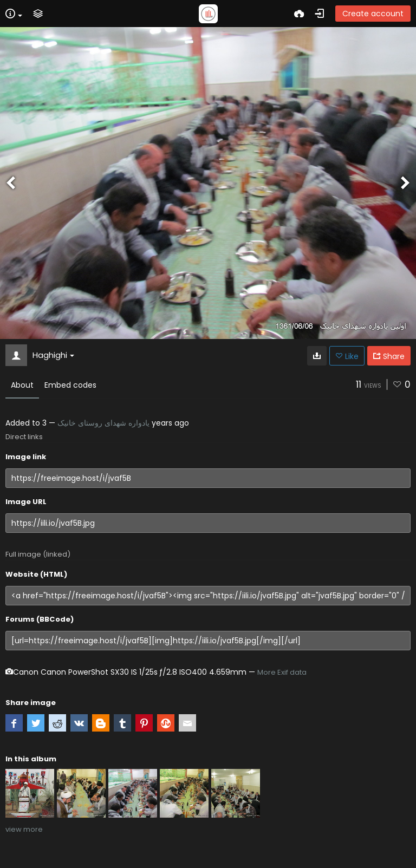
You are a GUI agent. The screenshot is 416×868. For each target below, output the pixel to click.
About (22, 385)
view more (24, 829)
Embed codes (70, 385)
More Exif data (282, 672)
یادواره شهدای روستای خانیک (103, 423)
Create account (373, 14)
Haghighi (53, 355)
